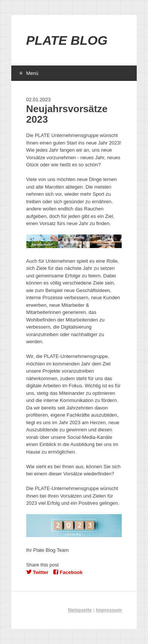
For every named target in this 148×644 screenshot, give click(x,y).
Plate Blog (67, 40)
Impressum (109, 610)
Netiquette (80, 610)
